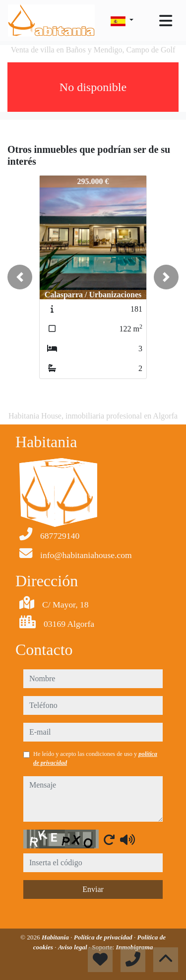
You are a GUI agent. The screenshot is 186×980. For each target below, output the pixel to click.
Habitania (56, 937)
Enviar (93, 889)
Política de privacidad (104, 937)
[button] (20, 277)
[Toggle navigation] (166, 21)
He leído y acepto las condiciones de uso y (95, 758)
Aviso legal (73, 947)
